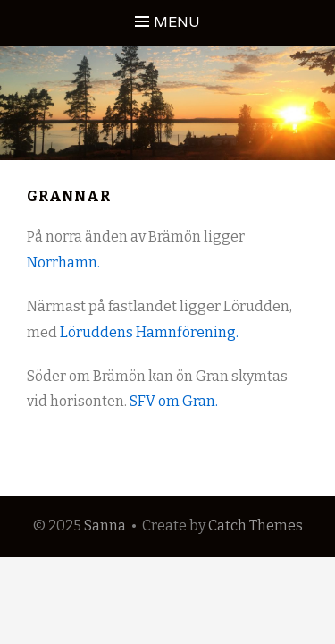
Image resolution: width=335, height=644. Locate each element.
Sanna (105, 525)
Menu (177, 22)
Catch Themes (255, 525)
